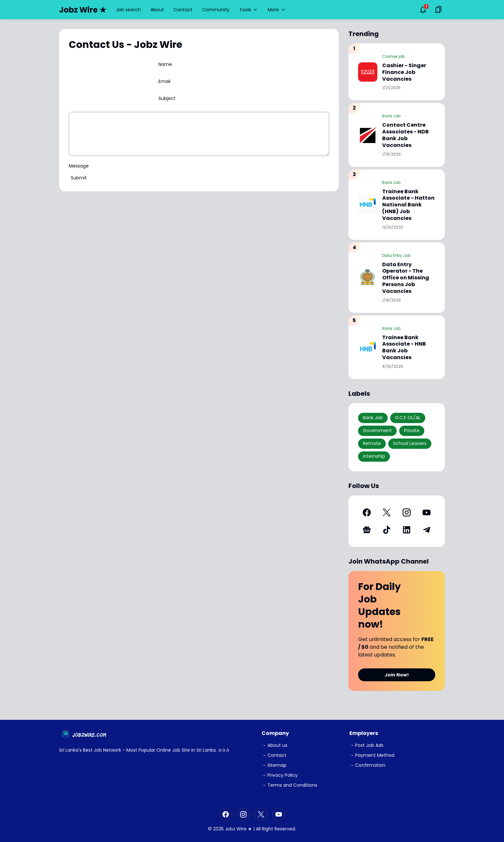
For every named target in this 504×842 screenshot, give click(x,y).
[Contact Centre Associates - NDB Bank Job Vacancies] (368, 135)
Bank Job (391, 116)
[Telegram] (427, 530)
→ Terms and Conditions (289, 785)
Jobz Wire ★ (83, 10)
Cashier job (393, 56)
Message (79, 166)
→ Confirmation (367, 765)
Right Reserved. (279, 829)
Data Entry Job (396, 255)
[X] (387, 512)
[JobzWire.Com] (85, 735)
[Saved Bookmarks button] (438, 10)
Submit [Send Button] (79, 178)
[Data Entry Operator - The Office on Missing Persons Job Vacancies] (368, 277)
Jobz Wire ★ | (240, 829)
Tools (249, 10)
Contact (183, 10)
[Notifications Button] (423, 10)
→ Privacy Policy (280, 775)
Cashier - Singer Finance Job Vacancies (404, 72)
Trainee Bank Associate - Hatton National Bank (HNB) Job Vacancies (408, 205)
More (277, 10)
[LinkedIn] (407, 530)
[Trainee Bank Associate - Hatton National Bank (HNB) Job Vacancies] (368, 204)
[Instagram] (407, 512)
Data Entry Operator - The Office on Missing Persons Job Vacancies (406, 278)
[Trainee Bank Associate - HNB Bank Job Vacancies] (368, 347)
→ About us (274, 745)
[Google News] (367, 530)
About (157, 10)
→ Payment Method (372, 755)
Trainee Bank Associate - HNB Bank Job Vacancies (404, 348)
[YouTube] (427, 512)
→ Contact (274, 755)
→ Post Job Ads (366, 745)
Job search (128, 10)
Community (216, 10)
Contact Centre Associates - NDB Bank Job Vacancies (405, 135)
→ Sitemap (274, 765)
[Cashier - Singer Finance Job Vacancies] (368, 72)
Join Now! (397, 675)
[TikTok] (387, 530)
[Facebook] (367, 512)
